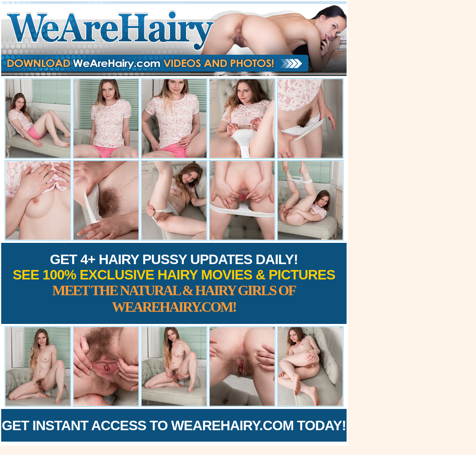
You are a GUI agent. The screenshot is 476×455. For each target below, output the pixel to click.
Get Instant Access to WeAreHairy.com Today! (174, 425)
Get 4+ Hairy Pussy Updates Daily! (174, 283)
